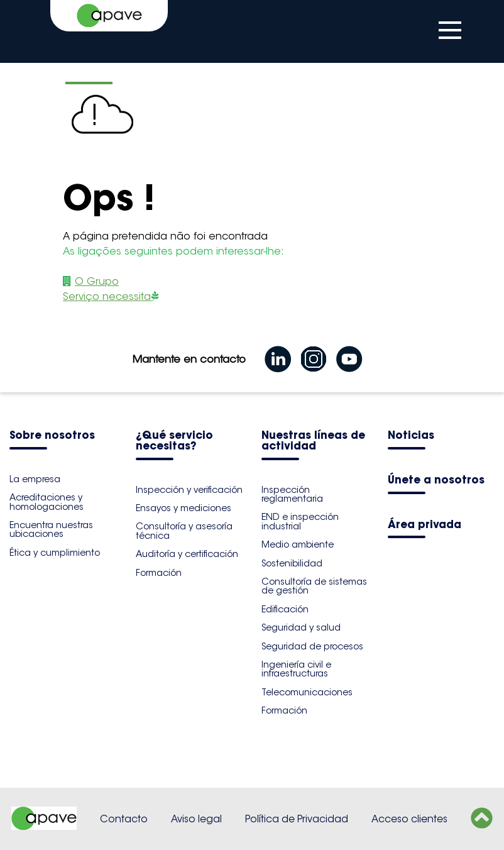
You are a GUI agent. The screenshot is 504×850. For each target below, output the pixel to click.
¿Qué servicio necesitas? (174, 441)
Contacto (124, 819)
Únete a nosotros (436, 481)
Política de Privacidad (297, 819)
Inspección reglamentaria (292, 494)
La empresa (35, 479)
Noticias (411, 436)
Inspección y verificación (189, 490)
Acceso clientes (409, 819)
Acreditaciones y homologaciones (47, 502)
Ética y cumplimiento (55, 553)
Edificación (285, 609)
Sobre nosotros (52, 436)
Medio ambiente (298, 544)
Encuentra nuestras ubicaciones (51, 529)
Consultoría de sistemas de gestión (314, 586)
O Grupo (97, 281)
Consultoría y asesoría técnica (184, 531)
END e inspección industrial (300, 521)
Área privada (425, 525)
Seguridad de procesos (312, 646)
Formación (159, 573)
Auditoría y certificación (187, 554)
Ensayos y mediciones (184, 508)
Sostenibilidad (292, 563)
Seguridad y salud (301, 627)
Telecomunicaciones (307, 692)
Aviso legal (196, 819)
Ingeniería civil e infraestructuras (296, 669)
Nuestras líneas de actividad (313, 441)
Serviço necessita (107, 296)
